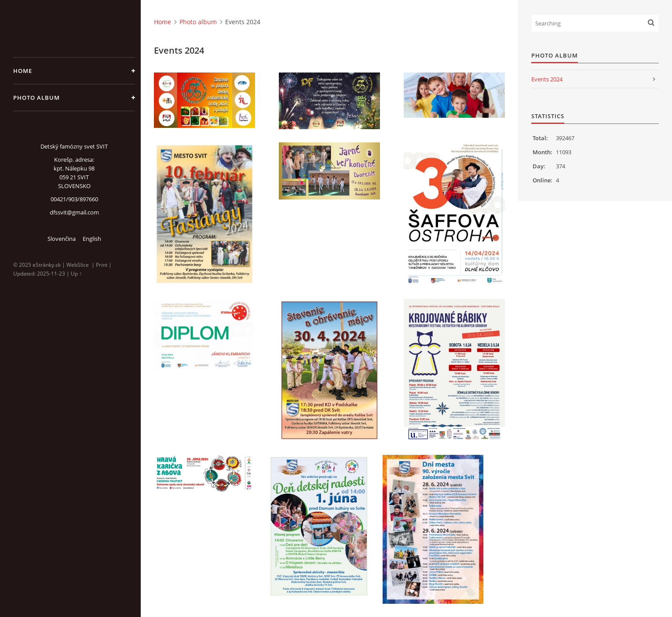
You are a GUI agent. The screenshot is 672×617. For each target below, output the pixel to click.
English (92, 239)
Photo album (37, 98)
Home (23, 71)
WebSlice (78, 265)
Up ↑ (76, 274)
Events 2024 (547, 79)
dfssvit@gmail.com (74, 212)
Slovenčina (62, 239)
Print (102, 265)
